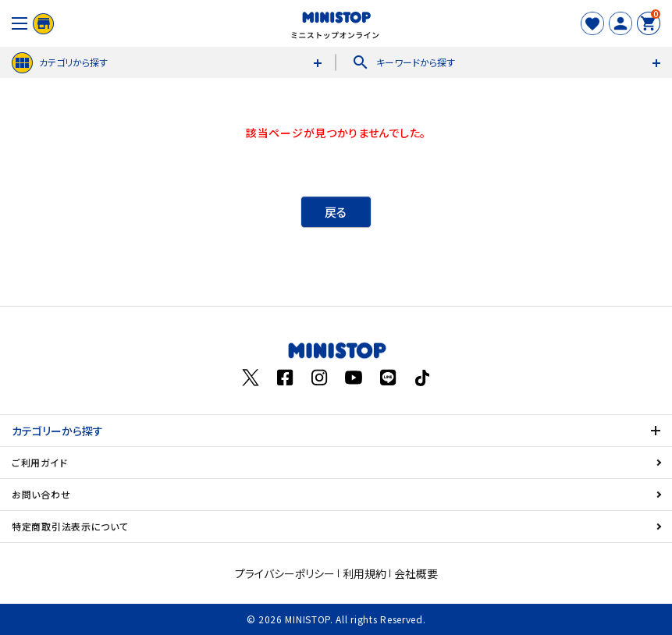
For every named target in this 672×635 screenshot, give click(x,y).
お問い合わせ (41, 494)
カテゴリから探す (60, 63)
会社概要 (416, 573)
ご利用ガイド (39, 462)
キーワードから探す (403, 62)
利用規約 (364, 573)
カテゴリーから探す (57, 431)
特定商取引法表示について (70, 526)
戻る (336, 212)
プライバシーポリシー (285, 573)
